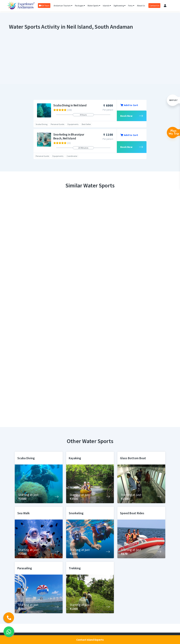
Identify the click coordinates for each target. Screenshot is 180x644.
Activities (71, 586)
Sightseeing (120, 6)
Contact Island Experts (90, 640)
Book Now (126, 116)
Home (69, 580)
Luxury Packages (112, 580)
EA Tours (44, 6)
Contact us (109, 612)
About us (108, 605)
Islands (107, 6)
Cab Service (72, 612)
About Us (141, 6)
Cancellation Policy (113, 593)
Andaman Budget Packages (81, 631)
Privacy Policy (110, 599)
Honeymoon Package (77, 618)
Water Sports (94, 6)
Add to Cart (129, 105)
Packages (80, 6)
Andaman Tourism (63, 6)
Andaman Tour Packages (79, 624)
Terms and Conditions (115, 586)
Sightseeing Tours (76, 593)
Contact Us (154, 6)
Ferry (131, 6)
